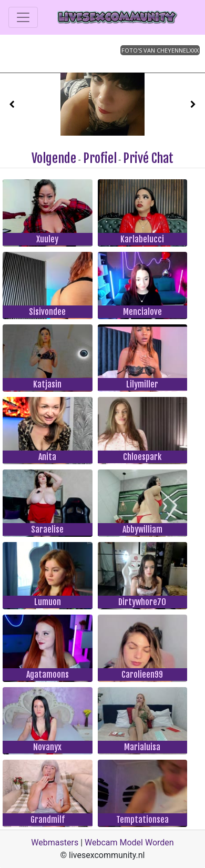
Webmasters (55, 843)
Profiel (100, 158)
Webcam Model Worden (129, 843)
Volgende (54, 158)
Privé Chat (148, 158)
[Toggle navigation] (23, 17)
